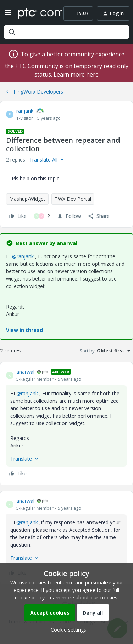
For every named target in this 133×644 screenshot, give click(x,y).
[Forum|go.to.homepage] (35, 13)
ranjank (25, 111)
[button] (8, 15)
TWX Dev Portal (73, 199)
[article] (66, 424)
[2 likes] (42, 216)
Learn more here (76, 74)
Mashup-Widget (27, 199)
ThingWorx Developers (37, 92)
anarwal (25, 372)
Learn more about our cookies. (83, 597)
